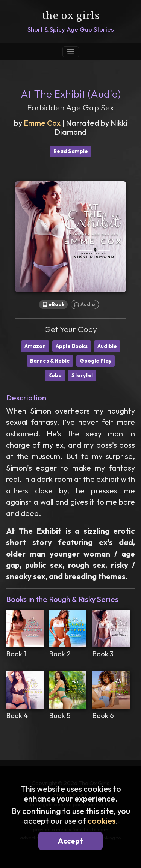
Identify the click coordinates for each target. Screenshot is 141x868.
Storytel (82, 375)
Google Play (96, 361)
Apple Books (72, 346)
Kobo (55, 375)
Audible (107, 346)
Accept (70, 841)
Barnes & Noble (50, 361)
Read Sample (71, 151)
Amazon (35, 346)
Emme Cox (42, 123)
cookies (102, 821)
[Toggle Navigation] (71, 52)
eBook (54, 304)
